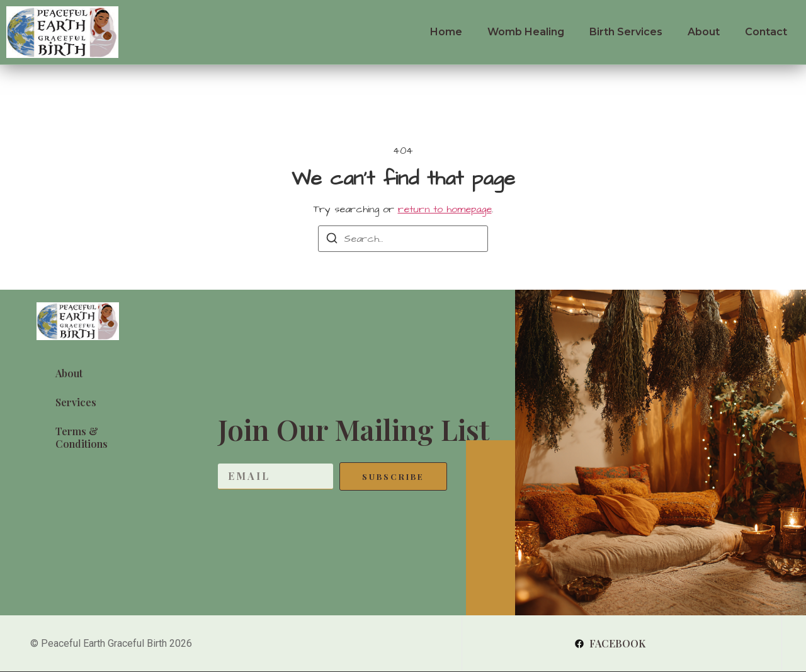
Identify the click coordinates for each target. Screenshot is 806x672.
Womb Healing (526, 32)
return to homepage (445, 209)
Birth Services (626, 32)
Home (446, 32)
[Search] (332, 240)
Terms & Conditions (82, 437)
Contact (766, 32)
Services (76, 402)
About (704, 32)
